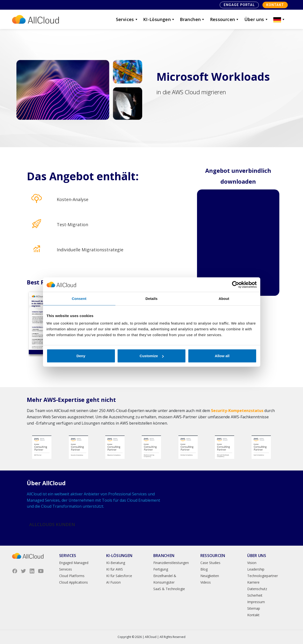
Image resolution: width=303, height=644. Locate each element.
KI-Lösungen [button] (159, 19)
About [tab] (224, 298)
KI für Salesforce (119, 576)
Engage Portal (239, 5)
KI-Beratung (116, 563)
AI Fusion (113, 582)
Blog (204, 569)
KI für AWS (115, 569)
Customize (152, 356)
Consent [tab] (79, 298)
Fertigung (161, 569)
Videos (206, 582)
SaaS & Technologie (169, 589)
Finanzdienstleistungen (171, 563)
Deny (81, 356)
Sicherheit (255, 595)
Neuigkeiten (210, 576)
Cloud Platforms (72, 576)
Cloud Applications (74, 582)
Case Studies (210, 563)
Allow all (222, 356)
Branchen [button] (192, 19)
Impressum (256, 602)
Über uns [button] (256, 19)
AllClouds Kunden (52, 524)
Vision (252, 563)
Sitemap (254, 608)
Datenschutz (257, 589)
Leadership (256, 569)
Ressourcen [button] (225, 19)
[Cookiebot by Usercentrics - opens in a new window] (236, 284)
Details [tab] (152, 298)
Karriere (253, 582)
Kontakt (275, 5)
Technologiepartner (263, 576)
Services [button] (127, 19)
